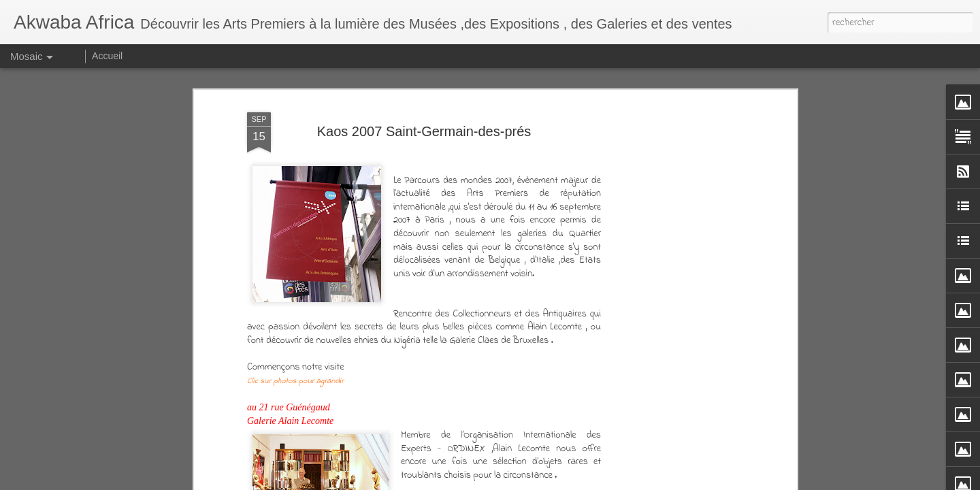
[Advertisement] (676, 254)
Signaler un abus (678, 480)
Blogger (634, 480)
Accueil (107, 56)
